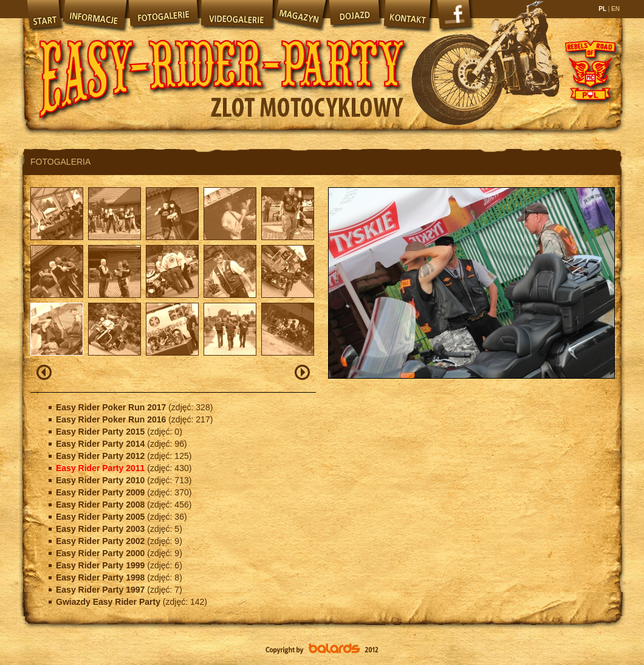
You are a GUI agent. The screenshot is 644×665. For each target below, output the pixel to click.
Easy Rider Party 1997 (101, 590)
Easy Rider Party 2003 (101, 529)
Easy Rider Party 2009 (101, 492)
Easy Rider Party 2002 (101, 541)
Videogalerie (236, 15)
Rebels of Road (589, 70)
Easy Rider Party (222, 67)
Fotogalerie (163, 15)
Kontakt (408, 15)
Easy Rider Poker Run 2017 (112, 407)
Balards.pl (322, 649)
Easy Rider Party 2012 (101, 456)
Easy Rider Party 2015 (101, 432)
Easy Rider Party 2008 (101, 505)
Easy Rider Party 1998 (101, 577)
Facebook (456, 18)
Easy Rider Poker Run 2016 (112, 419)
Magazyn (300, 15)
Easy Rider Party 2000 (101, 553)
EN (615, 9)
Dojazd (355, 15)
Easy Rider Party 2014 (101, 444)
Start (43, 15)
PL (603, 9)
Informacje (94, 15)
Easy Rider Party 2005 (101, 517)
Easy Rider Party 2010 (101, 480)
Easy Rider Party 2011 (101, 468)
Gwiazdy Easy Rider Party (109, 602)
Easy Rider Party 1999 (101, 565)
